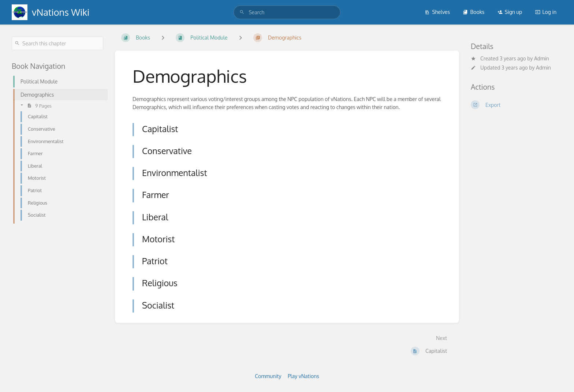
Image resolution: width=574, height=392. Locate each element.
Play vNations (303, 376)
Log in (546, 12)
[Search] (242, 12)
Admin (542, 58)
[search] (287, 12)
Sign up (510, 12)
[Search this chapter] (57, 43)
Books (474, 12)
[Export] (517, 105)
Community (268, 376)
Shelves (437, 12)
